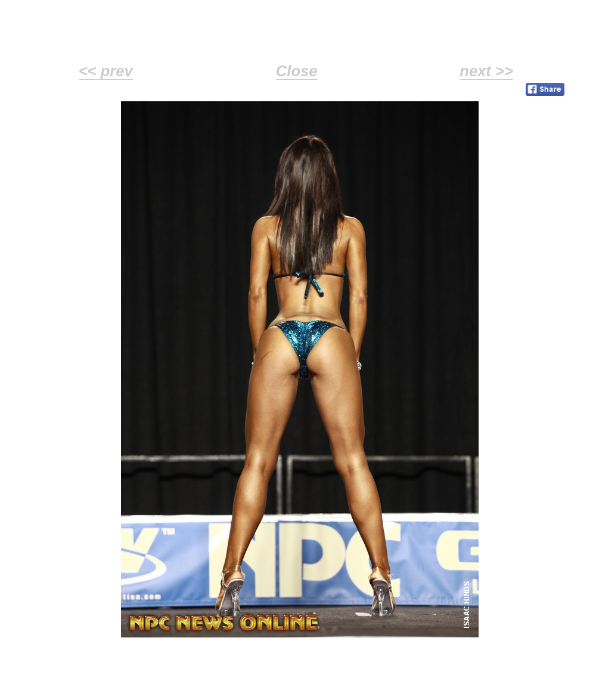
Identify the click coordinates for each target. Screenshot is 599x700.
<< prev (106, 71)
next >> (486, 71)
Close (297, 71)
